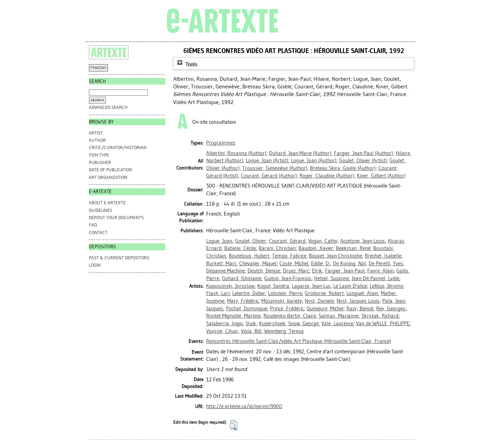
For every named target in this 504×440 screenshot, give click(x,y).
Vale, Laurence (337, 323)
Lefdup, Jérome (386, 286)
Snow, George (303, 323)
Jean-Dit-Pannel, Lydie (375, 278)
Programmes (221, 143)
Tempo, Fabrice (289, 256)
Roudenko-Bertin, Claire (290, 316)
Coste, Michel (294, 264)
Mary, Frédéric (243, 301)
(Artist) (267, 161)
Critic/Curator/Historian (118, 148)
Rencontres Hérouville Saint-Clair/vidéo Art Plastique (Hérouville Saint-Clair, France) (299, 341)
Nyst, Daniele (319, 301)
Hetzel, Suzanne (331, 278)
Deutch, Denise (264, 271)
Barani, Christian (277, 248)
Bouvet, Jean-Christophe (335, 256)
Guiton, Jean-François (288, 278)
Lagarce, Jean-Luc (311, 286)
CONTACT (98, 232)
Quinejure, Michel (325, 309)
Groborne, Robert (324, 293)
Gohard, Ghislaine (242, 278)
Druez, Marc (296, 271)
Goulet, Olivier (251, 241)
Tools (186, 64)
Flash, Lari (218, 293)
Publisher (100, 162)
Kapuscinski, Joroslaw (230, 286)
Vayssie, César (222, 331)
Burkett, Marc (221, 264)
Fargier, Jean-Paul (345, 271)
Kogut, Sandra (273, 286)
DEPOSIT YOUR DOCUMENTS (116, 218)
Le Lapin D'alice (350, 286)
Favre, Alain (380, 271)
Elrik (317, 271)
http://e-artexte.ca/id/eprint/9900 (244, 406)
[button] (233, 425)
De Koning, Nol (349, 264)
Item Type (99, 155)
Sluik (251, 323)
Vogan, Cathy (323, 241)
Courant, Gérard (287, 241)
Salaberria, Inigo (224, 323)
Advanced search (108, 107)
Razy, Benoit (360, 309)
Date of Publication (111, 170)
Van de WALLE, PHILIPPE (383, 323)
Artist (96, 133)
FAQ (93, 225)
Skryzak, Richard (380, 316)
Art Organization (108, 177)
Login (95, 265)
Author (97, 140)
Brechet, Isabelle (383, 256)
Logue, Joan (219, 241)
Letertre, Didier (249, 293)
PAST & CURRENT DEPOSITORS (119, 258)
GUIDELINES (100, 210)
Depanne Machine (225, 271)
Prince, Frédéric (287, 309)
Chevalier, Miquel (258, 264)
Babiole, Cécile (240, 248)
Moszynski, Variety (282, 301)
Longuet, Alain (362, 293)
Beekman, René (353, 248)
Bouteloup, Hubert (249, 256)
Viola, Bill (251, 331)
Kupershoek (272, 323)
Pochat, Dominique (247, 309)
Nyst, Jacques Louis (358, 301)
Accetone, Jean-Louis (363, 241)
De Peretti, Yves (386, 264)
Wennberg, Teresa (284, 331)
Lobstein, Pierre (285, 293)
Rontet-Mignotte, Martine (233, 316)
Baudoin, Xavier (316, 248)
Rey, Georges (391, 309)
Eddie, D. (321, 264)
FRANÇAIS (98, 68)
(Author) (236, 153)
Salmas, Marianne (339, 316)
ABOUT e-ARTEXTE (107, 203)
